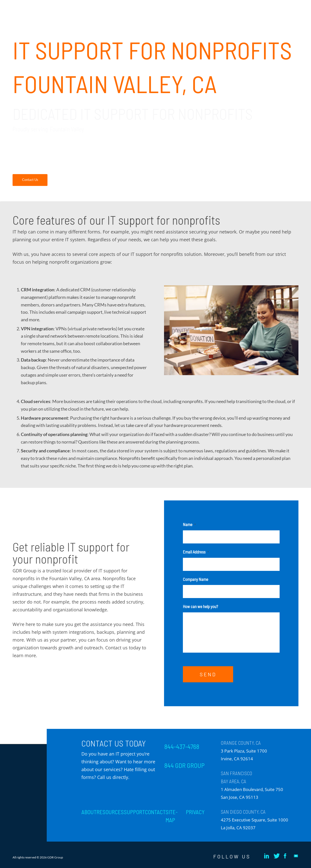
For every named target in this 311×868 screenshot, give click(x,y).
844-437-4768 (182, 746)
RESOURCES (110, 812)
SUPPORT (134, 812)
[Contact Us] (30, 180)
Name (189, 524)
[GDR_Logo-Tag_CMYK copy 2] (50, 12)
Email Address (196, 552)
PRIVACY (195, 812)
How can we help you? (200, 606)
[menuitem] (105, 8)
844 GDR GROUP (184, 765)
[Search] (294, 8)
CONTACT (155, 812)
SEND (208, 674)
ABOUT (89, 812)
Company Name (196, 579)
